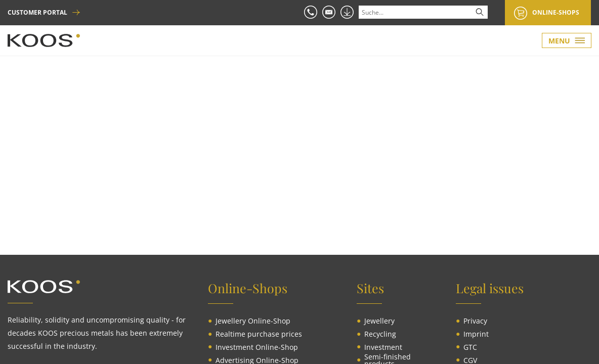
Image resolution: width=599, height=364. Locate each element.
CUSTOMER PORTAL (37, 13)
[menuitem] (253, 321)
